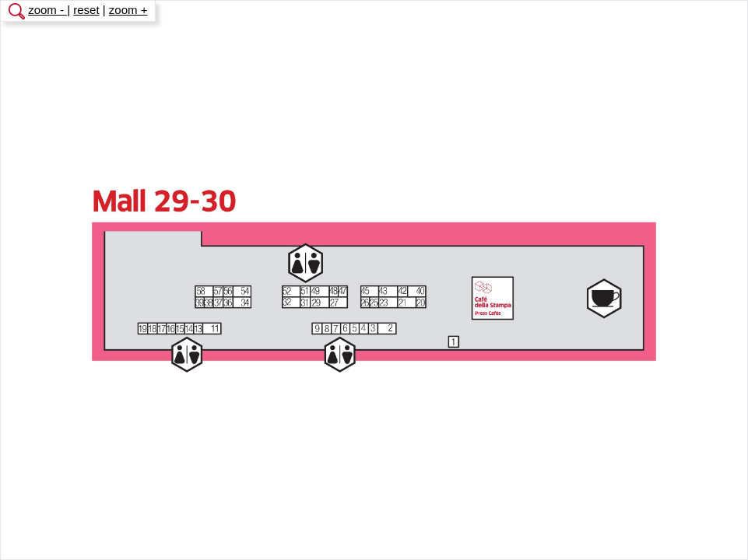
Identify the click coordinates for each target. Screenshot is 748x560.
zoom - (47, 10)
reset (86, 10)
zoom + (128, 10)
